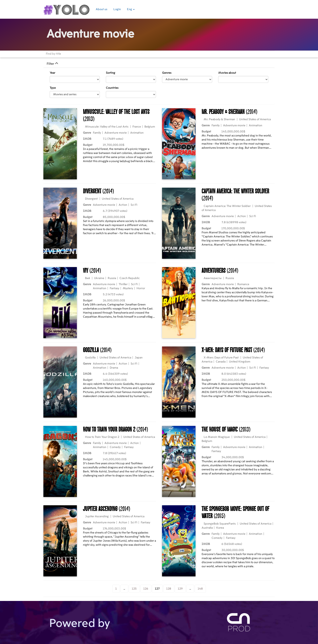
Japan (139, 358)
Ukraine (99, 278)
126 (146, 589)
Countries (112, 88)
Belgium (150, 127)
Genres (167, 73)
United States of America (255, 119)
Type (53, 88)
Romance (243, 284)
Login (117, 9)
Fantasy (114, 288)
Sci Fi (134, 205)
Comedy (115, 447)
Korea (220, 528)
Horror (141, 288)
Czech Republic (130, 278)
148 (200, 589)
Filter (52, 64)
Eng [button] (131, 9)
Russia (112, 278)
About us (102, 9)
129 (180, 589)
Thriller (123, 284)
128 (169, 589)
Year (52, 73)
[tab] (159, 64)
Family (97, 133)
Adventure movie (116, 133)
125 (134, 589)
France (137, 127)
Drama (114, 368)
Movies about (227, 73)
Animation (137, 133)
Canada (221, 362)
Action (123, 205)
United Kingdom (240, 362)
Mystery (128, 288)
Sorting (111, 73)
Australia (207, 528)
